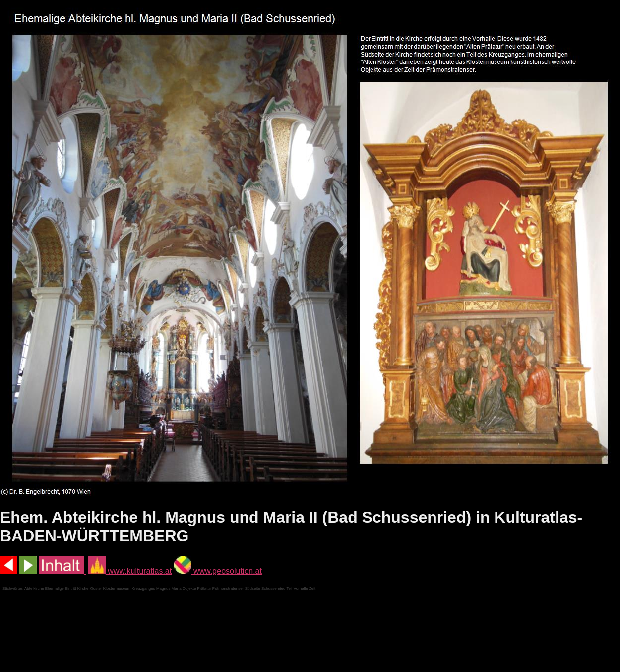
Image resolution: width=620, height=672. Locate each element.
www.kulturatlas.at (130, 571)
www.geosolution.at (218, 571)
